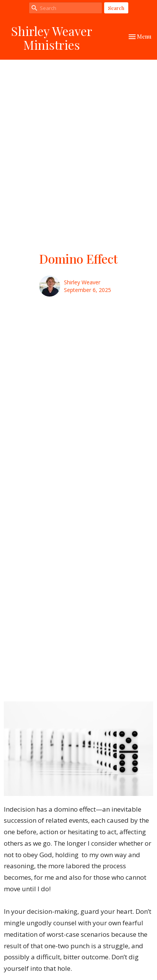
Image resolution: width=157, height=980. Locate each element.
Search (116, 8)
